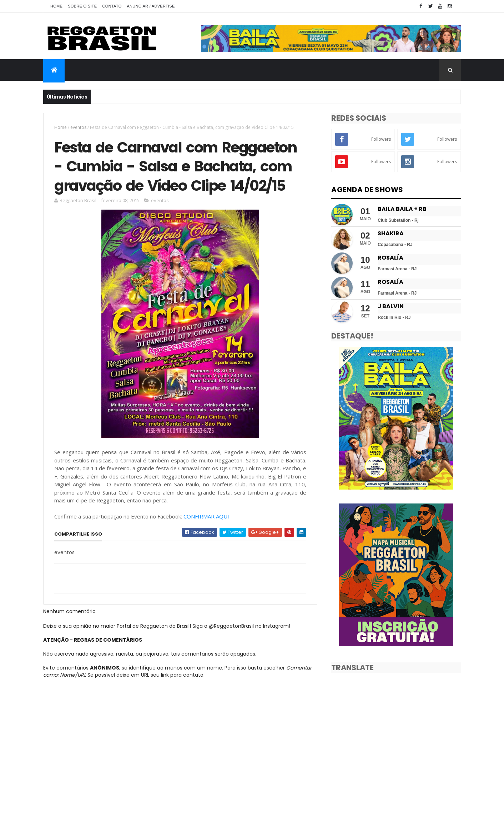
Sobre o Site (82, 6)
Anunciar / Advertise (151, 6)
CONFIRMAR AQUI (206, 516)
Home (56, 6)
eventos (78, 127)
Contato (112, 6)
